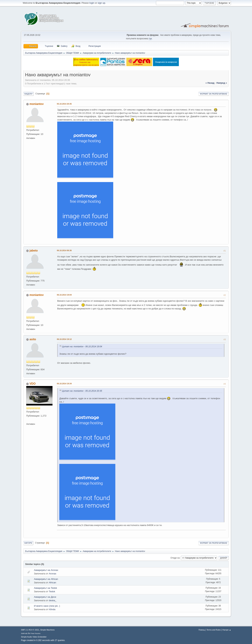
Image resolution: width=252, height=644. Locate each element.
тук (150, 39)
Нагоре (28, 543)
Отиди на (175, 558)
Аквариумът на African (46, 579)
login (92, 3)
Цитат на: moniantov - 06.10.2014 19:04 (82, 347)
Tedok (52, 591)
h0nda (52, 609)
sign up (101, 3)
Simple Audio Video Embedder (34, 637)
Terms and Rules (214, 630)
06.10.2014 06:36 (64, 250)
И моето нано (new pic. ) (47, 606)
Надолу (28, 94)
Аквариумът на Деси (45, 597)
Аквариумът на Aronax (46, 570)
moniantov (36, 104)
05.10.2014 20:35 (64, 104)
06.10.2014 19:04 (64, 295)
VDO (32, 384)
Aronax (52, 574)
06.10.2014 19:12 (64, 339)
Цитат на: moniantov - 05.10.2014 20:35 (82, 391)
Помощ (202, 630)
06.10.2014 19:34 (64, 384)
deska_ (53, 600)
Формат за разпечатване (214, 94)
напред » (222, 83)
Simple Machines (47, 630)
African (52, 583)
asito (33, 339)
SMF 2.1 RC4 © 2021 (30, 630)
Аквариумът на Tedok (45, 588)
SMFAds (24, 633)
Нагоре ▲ (227, 630)
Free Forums (36, 633)
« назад (210, 83)
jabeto (34, 251)
